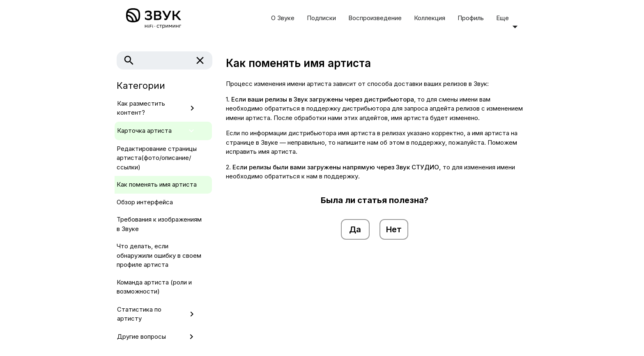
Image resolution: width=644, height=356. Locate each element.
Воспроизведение (375, 18)
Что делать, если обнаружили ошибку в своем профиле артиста (159, 255)
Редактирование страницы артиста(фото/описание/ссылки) (157, 158)
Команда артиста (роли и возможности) (154, 287)
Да (355, 229)
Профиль (471, 18)
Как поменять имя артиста (157, 184)
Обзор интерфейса (145, 202)
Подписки (321, 18)
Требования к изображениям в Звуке (159, 224)
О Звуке (283, 18)
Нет (394, 229)
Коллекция (430, 18)
